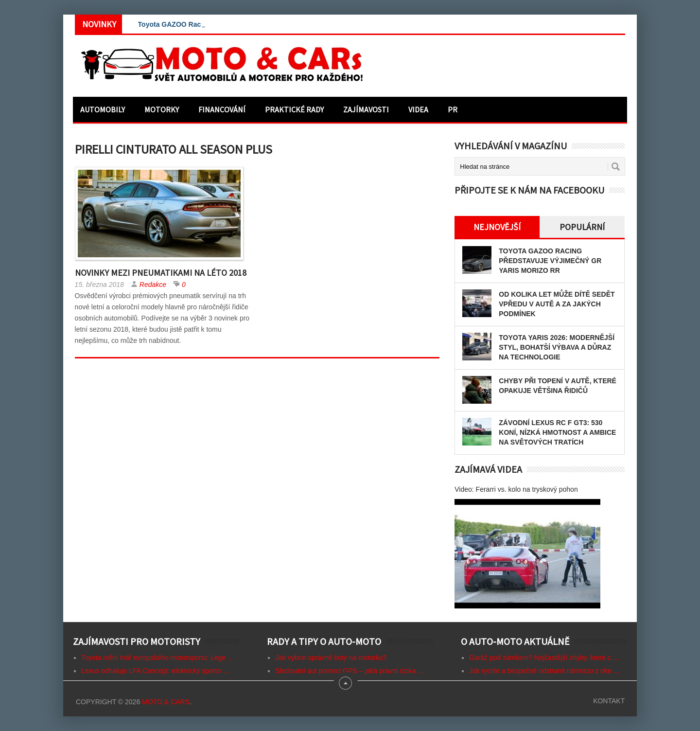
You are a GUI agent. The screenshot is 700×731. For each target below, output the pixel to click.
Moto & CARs (166, 702)
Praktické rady (294, 109)
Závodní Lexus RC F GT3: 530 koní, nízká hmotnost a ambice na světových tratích (557, 432)
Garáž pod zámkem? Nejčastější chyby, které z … (544, 658)
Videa (418, 109)
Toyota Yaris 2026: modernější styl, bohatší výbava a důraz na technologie (557, 347)
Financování (222, 109)
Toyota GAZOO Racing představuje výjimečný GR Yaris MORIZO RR (550, 261)
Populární (582, 227)
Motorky (162, 109)
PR (453, 109)
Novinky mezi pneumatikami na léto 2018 (161, 273)
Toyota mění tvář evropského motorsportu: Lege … (158, 658)
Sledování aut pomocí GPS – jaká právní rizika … (350, 671)
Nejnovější (497, 227)
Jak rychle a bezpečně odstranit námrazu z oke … (545, 671)
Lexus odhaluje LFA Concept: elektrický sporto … (155, 671)
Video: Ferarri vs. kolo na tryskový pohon (516, 489)
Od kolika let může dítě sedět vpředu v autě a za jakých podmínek (557, 304)
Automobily (103, 109)
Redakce (153, 285)
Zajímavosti (366, 109)
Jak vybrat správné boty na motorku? (331, 658)
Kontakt (609, 701)
